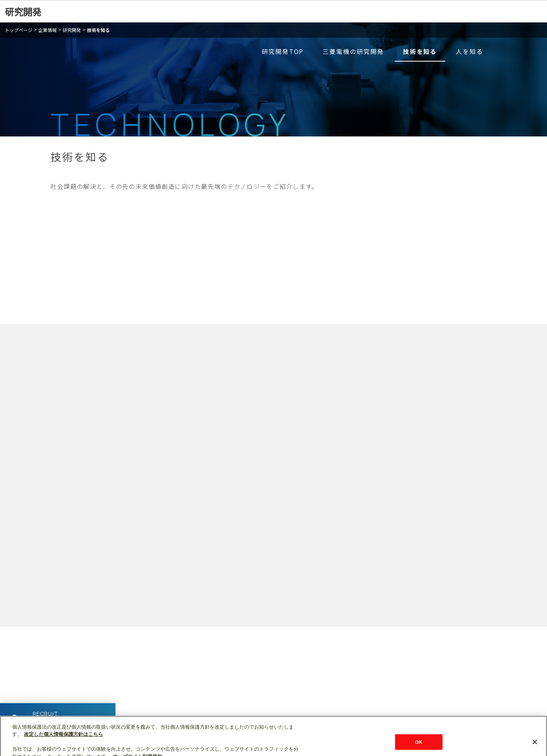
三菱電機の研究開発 (353, 51)
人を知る (470, 51)
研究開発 (23, 12)
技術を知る (98, 30)
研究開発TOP (283, 51)
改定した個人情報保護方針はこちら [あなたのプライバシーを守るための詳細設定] (63, 741)
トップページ (19, 30)
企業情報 (47, 30)
